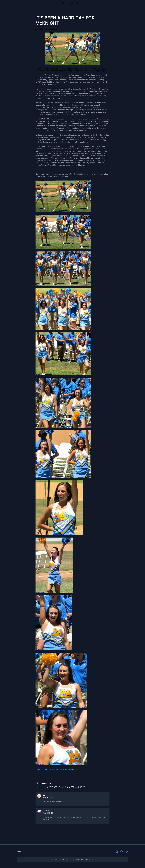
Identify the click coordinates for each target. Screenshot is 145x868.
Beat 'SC (20, 852)
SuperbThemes (87, 860)
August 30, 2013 (49, 813)
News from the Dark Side (46, 769)
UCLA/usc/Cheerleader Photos (66, 769)
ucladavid (53, 29)
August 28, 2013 (49, 797)
